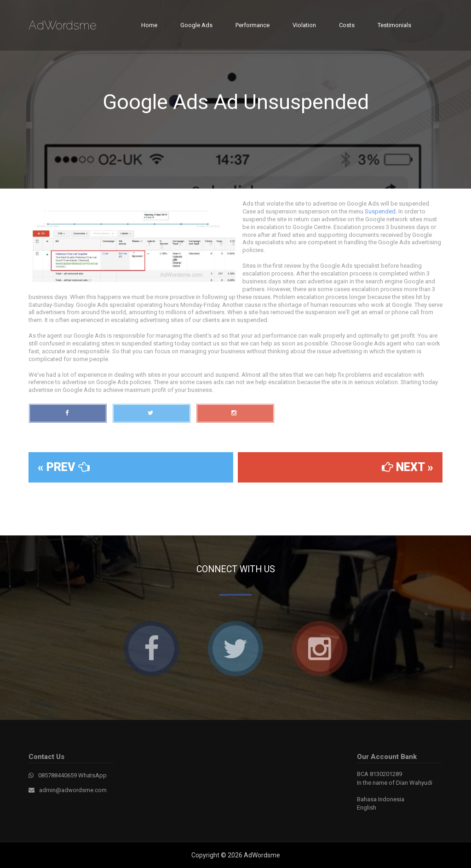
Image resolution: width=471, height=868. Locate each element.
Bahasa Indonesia (381, 799)
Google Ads (196, 25)
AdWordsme (63, 25)
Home (149, 25)
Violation (304, 25)
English (367, 808)
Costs (347, 25)
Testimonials (394, 25)
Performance (253, 25)
